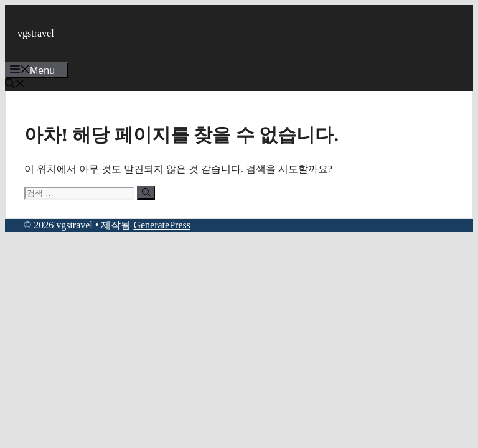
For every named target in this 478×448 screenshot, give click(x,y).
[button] (15, 85)
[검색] (146, 193)
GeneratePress (162, 225)
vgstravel (36, 33)
